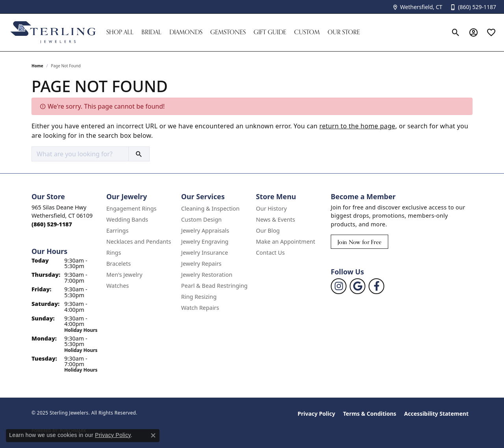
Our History (271, 208)
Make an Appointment (285, 242)
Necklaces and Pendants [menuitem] (139, 242)
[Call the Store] (52, 224)
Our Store (344, 32)
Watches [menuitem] (118, 286)
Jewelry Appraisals (205, 230)
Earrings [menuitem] (117, 230)
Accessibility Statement (436, 414)
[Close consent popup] (153, 435)
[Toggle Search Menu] (456, 32)
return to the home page (357, 126)
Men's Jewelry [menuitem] (124, 275)
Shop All (120, 32)
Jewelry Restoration (207, 275)
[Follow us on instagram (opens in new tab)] (339, 286)
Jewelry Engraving (205, 242)
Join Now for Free (359, 242)
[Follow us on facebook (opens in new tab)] (376, 286)
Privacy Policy (316, 414)
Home (37, 66)
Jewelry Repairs (201, 264)
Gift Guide (270, 32)
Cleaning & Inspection (210, 208)
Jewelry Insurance (205, 253)
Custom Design (201, 219)
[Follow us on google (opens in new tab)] (358, 286)
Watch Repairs (200, 308)
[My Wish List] (491, 32)
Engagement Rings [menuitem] (132, 208)
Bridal (151, 32)
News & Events (275, 219)
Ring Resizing (199, 297)
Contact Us (270, 253)
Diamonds (186, 32)
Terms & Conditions (370, 414)
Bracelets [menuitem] (119, 264)
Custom (307, 32)
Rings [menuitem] (114, 253)
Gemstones (228, 32)
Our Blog (268, 230)
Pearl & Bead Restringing (214, 286)
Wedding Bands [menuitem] (127, 219)
